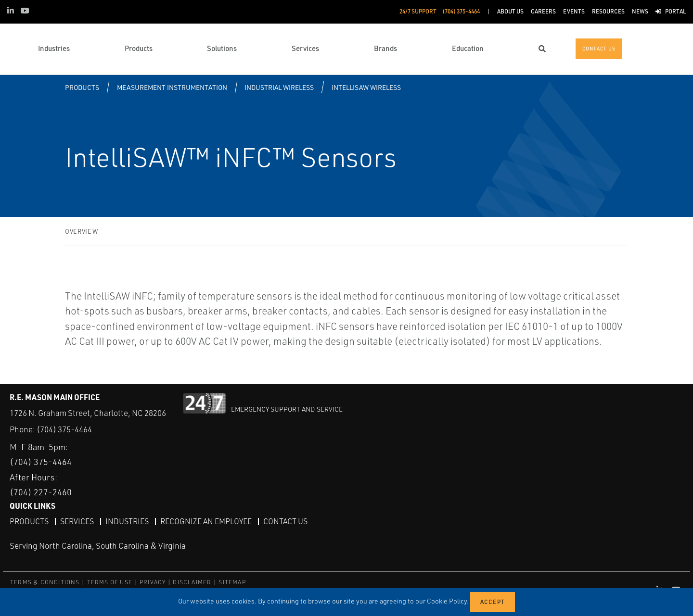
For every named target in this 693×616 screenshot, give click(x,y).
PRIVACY (153, 582)
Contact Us (285, 521)
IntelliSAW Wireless (366, 87)
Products (82, 87)
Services (77, 521)
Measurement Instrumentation (172, 87)
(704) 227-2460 (41, 492)
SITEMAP (232, 582)
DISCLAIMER (192, 582)
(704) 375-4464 (64, 429)
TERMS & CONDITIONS (45, 582)
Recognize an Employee (206, 521)
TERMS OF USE (110, 582)
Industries (127, 521)
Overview (81, 231)
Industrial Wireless (279, 87)
